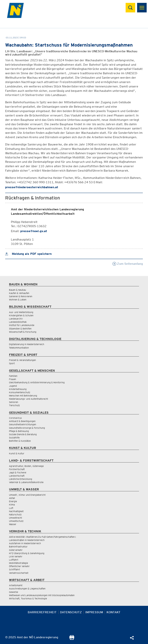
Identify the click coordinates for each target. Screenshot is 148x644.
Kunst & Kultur (17, 453)
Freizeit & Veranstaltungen (22, 360)
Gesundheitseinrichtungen (23, 424)
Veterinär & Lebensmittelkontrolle (26, 482)
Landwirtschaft (17, 476)
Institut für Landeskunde (22, 325)
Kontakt (113, 612)
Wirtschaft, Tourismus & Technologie (28, 598)
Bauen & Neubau (17, 290)
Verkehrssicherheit (19, 573)
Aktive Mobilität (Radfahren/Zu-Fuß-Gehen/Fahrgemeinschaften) (43, 537)
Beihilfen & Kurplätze (20, 441)
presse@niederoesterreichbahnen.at (32, 187)
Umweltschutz (16, 521)
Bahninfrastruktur (18, 547)
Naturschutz (15, 514)
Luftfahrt (14, 560)
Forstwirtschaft (17, 469)
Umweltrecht (15, 518)
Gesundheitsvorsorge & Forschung (27, 428)
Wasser (13, 524)
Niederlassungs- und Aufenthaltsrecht (28, 399)
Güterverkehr (16, 550)
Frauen (13, 379)
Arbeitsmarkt (16, 585)
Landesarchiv (16, 319)
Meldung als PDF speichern (28, 254)
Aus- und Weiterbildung (21, 312)
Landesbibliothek (18, 322)
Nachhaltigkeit (16, 511)
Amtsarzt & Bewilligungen (22, 421)
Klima (12, 505)
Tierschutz (14, 405)
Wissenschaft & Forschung (23, 332)
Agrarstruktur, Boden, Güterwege (26, 466)
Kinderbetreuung (18, 389)
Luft (11, 508)
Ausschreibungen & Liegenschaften (27, 589)
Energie (13, 501)
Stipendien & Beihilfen (20, 329)
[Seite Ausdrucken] (72, 639)
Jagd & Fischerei (18, 473)
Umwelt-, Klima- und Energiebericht (27, 495)
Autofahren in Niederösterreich (25, 543)
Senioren (14, 402)
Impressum (94, 612)
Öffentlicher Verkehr (19, 566)
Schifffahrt (14, 569)
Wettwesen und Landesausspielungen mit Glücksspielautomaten (42, 595)
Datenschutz (71, 612)
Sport (12, 363)
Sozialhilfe (14, 438)
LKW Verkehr (16, 556)
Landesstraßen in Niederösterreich (27, 540)
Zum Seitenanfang (128, 264)
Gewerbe (13, 592)
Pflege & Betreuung (19, 431)
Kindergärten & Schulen (21, 315)
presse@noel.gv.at (34, 231)
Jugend (13, 386)
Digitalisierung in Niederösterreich (27, 344)
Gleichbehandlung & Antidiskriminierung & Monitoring (37, 382)
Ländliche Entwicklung (21, 479)
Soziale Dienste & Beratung (23, 434)
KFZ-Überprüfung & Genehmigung (27, 553)
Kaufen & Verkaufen (19, 293)
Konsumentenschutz (20, 392)
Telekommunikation (19, 348)
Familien (13, 376)
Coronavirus (15, 418)
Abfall (12, 498)
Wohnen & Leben (18, 300)
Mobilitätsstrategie (18, 563)
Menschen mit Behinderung (23, 396)
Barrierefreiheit (42, 612)
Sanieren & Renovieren (21, 296)
